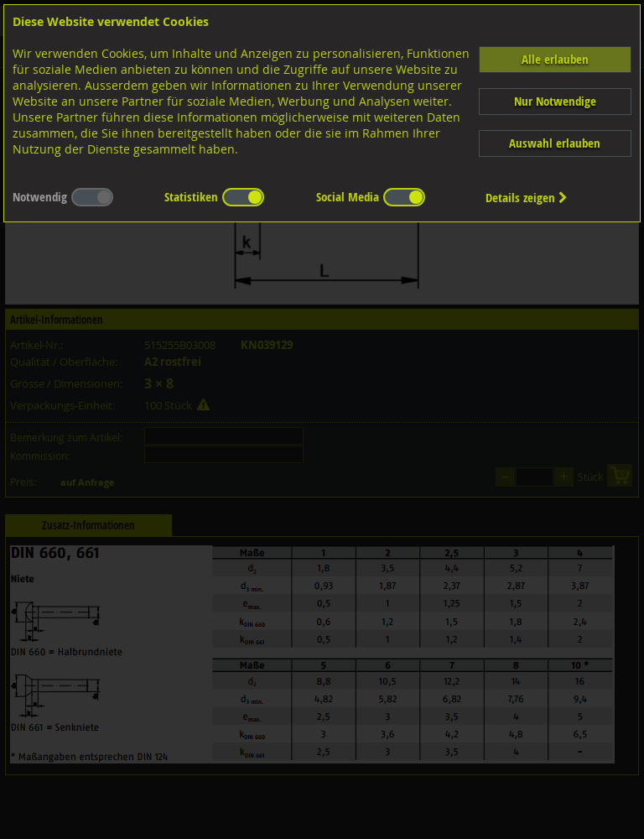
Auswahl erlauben (555, 143)
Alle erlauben (555, 59)
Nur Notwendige (555, 101)
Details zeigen (527, 198)
